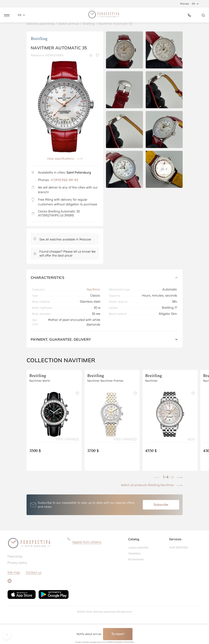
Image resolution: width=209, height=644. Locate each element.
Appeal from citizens (87, 562)
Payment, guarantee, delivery (105, 360)
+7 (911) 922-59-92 (64, 200)
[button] (7, 17)
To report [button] (118, 634)
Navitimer (93, 310)
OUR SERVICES (178, 568)
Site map (14, 593)
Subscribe (161, 525)
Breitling (39, 59)
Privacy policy (17, 583)
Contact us (34, 593)
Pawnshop (15, 577)
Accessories (136, 580)
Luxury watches (138, 568)
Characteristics (105, 298)
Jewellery (135, 574)
